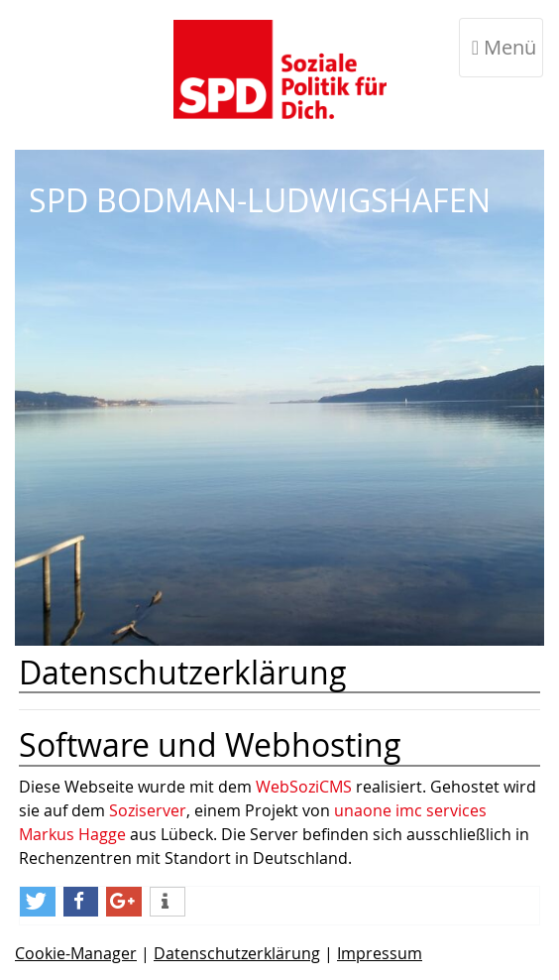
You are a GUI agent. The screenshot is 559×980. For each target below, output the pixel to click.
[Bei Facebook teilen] (81, 902)
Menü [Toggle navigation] (504, 47)
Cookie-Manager (76, 953)
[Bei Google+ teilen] (124, 902)
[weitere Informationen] (168, 902)
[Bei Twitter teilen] (38, 902)
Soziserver (148, 810)
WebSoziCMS (304, 787)
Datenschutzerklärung (237, 953)
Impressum (380, 953)
